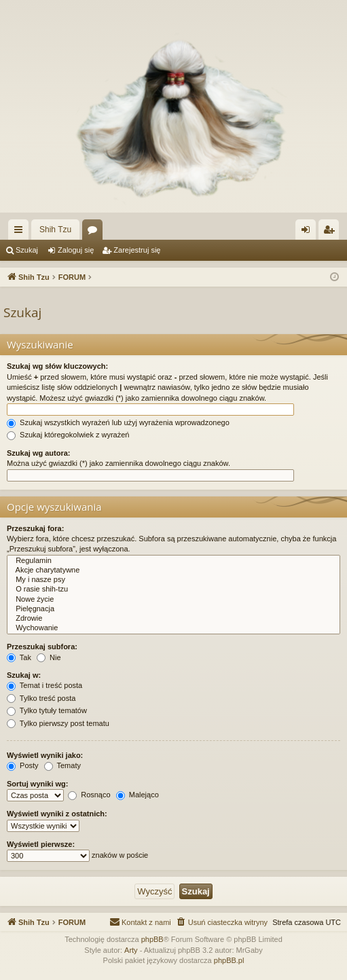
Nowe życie (173, 600)
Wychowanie (173, 628)
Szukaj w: (24, 675)
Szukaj (27, 250)
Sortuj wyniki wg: (37, 784)
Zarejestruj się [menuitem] (331, 232)
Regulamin (173, 561)
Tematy (62, 765)
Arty (131, 950)
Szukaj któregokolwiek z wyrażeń (68, 435)
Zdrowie (173, 619)
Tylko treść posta (41, 698)
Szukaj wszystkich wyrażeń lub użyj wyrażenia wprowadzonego (118, 422)
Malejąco (138, 795)
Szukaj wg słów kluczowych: (57, 366)
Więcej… (21, 232)
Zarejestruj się (137, 250)
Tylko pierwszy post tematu (58, 723)
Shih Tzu (55, 230)
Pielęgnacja (173, 609)
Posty (23, 765)
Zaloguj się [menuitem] (309, 232)
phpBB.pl (229, 960)
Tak (19, 657)
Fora (95, 232)
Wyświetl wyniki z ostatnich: (57, 814)
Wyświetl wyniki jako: (45, 755)
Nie (49, 657)
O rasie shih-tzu (173, 589)
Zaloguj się (76, 250)
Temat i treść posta (44, 685)
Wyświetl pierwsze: (41, 844)
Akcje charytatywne (173, 570)
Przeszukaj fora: (35, 528)
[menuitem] (222, 922)
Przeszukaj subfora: (42, 647)
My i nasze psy (173, 580)
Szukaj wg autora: (39, 453)
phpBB (152, 939)
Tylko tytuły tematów (47, 710)
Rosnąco (89, 795)
